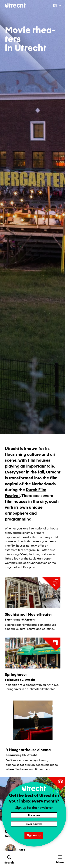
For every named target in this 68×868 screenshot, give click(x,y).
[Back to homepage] (15, 5)
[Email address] (34, 824)
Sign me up (34, 835)
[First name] (34, 815)
